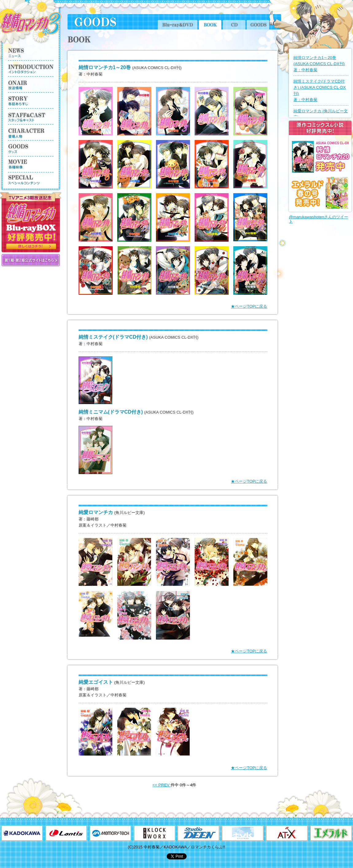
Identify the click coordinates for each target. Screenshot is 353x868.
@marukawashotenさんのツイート (318, 219)
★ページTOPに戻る (249, 306)
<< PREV (162, 785)
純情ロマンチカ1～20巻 (319, 64)
